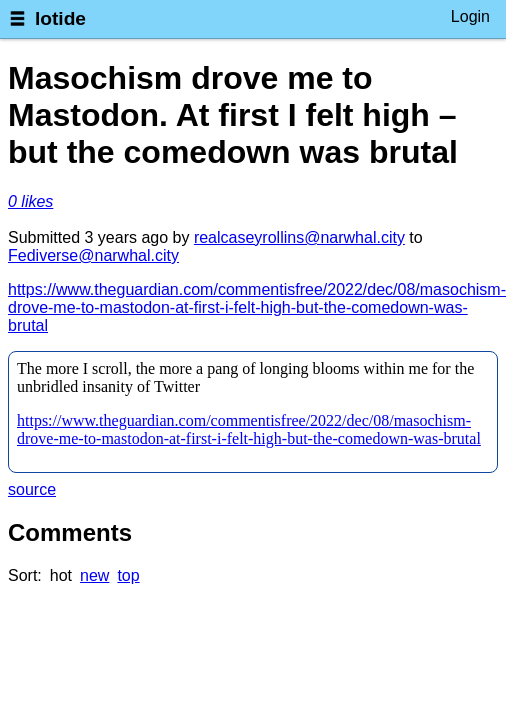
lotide (60, 18)
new (94, 575)
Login (470, 16)
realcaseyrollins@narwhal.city (299, 237)
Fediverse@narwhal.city (93, 255)
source (32, 489)
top (128, 575)
